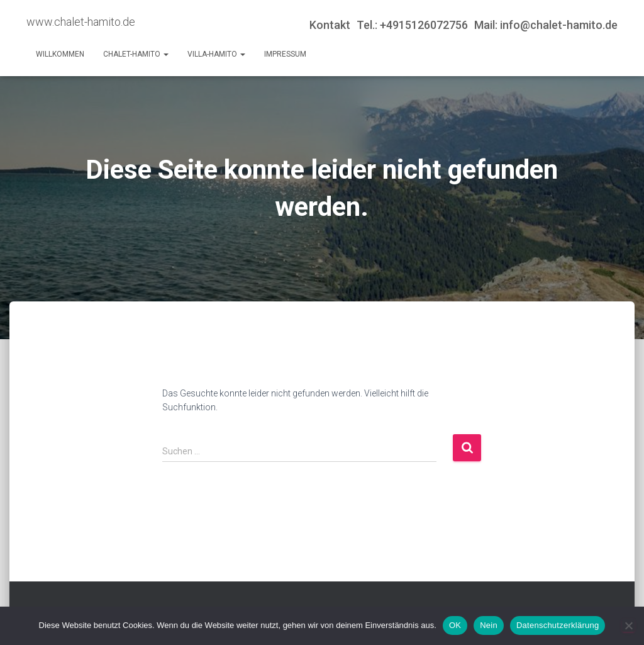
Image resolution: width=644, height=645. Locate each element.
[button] (165, 54)
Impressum (285, 54)
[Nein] (628, 625)
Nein (489, 625)
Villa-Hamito (216, 54)
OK (455, 625)
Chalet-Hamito (136, 54)
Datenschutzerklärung (558, 625)
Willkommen (60, 54)
